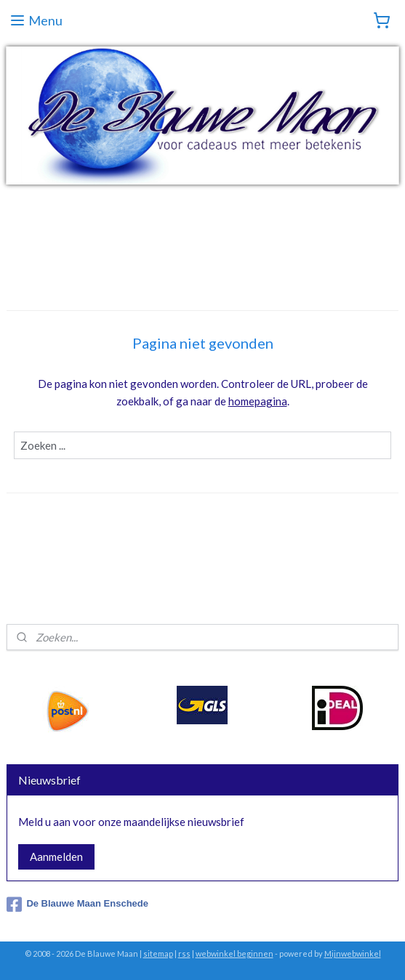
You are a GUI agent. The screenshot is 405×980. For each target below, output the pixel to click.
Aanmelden (56, 857)
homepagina (258, 401)
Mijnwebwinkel (353, 953)
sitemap (158, 953)
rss (184, 953)
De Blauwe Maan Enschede (77, 904)
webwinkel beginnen (234, 953)
